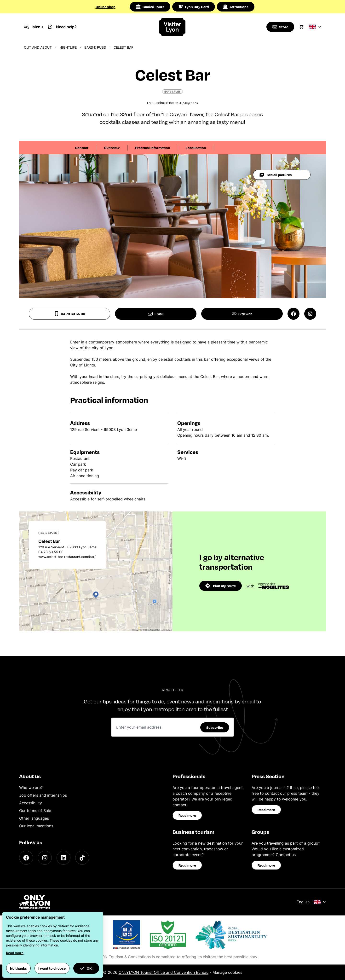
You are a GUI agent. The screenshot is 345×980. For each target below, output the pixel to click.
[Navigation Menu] (33, 27)
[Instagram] (45, 858)
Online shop (106, 7)
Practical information (153, 148)
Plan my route (221, 586)
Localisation (196, 148)
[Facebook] (26, 858)
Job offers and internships (43, 795)
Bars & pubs (95, 47)
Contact (82, 148)
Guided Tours (150, 7)
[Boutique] (280, 27)
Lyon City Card (194, 7)
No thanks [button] (18, 968)
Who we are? (31, 788)
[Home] (172, 27)
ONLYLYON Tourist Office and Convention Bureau (164, 972)
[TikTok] (82, 858)
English (311, 902)
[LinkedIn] (63, 858)
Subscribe (215, 727)
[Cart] (301, 27)
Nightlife (68, 47)
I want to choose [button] (52, 968)
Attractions (236, 7)
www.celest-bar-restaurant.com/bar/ (67, 557)
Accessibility (31, 803)
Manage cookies (227, 972)
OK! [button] (86, 968)
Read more (187, 815)
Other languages (34, 818)
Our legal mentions (36, 826)
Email (156, 314)
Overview (112, 148)
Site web (242, 314)
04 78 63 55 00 (70, 314)
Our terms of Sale (35, 811)
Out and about (38, 47)
